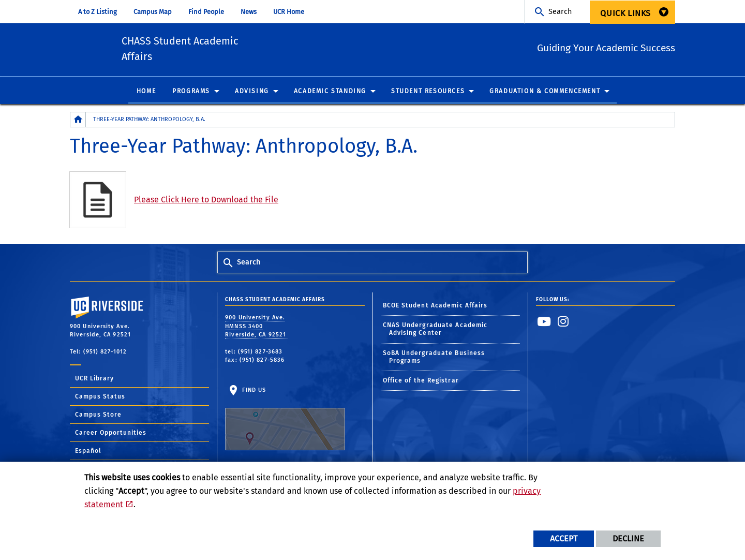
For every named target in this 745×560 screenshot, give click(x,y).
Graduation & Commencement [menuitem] (545, 93)
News (249, 12)
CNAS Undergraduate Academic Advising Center (435, 331)
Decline (628, 539)
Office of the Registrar (421, 382)
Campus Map (153, 12)
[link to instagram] (563, 323)
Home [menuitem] (146, 93)
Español (88, 453)
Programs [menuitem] (191, 93)
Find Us (285, 421)
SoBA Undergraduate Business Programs (434, 359)
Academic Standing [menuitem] (330, 93)
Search (560, 12)
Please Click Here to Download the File (206, 202)
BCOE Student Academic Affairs (435, 307)
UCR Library (94, 380)
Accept (564, 539)
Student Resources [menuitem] (428, 93)
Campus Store (98, 417)
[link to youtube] (544, 323)
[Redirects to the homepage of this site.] (78, 121)
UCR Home (289, 12)
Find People (206, 12)
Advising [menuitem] (252, 93)
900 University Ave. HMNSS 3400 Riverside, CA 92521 (257, 328)
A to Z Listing (98, 12)
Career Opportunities (111, 435)
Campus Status (100, 399)
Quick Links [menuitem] (625, 13)
